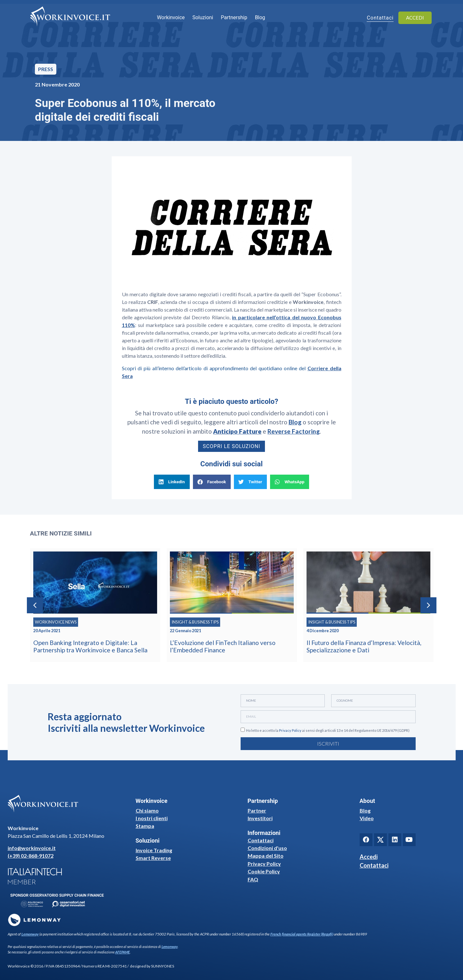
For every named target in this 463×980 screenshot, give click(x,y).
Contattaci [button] (380, 18)
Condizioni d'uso (267, 848)
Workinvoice (171, 17)
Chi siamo (147, 810)
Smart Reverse (153, 858)
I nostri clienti (152, 818)
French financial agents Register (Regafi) (302, 934)
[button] (172, 482)
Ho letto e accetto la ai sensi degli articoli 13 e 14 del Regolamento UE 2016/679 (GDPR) (328, 730)
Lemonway (30, 934)
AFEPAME (123, 952)
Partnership (234, 17)
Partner (257, 810)
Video (367, 818)
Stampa (145, 826)
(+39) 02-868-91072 (31, 856)
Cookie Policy (264, 871)
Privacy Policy (290, 730)
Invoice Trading (154, 850)
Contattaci (261, 840)
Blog (260, 17)
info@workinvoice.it (32, 848)
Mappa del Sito (266, 856)
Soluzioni (203, 17)
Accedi (369, 857)
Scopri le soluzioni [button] (232, 446)
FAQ (253, 879)
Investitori (260, 818)
